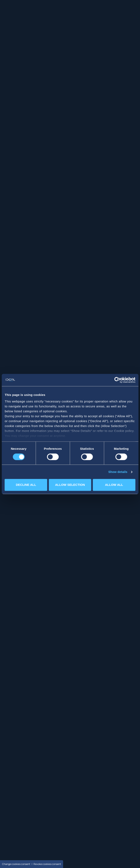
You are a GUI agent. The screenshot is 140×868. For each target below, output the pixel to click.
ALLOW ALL (114, 485)
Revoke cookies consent (47, 864)
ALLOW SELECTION (70, 485)
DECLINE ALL (26, 485)
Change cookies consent (16, 864)
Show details (118, 472)
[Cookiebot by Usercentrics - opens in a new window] (117, 380)
